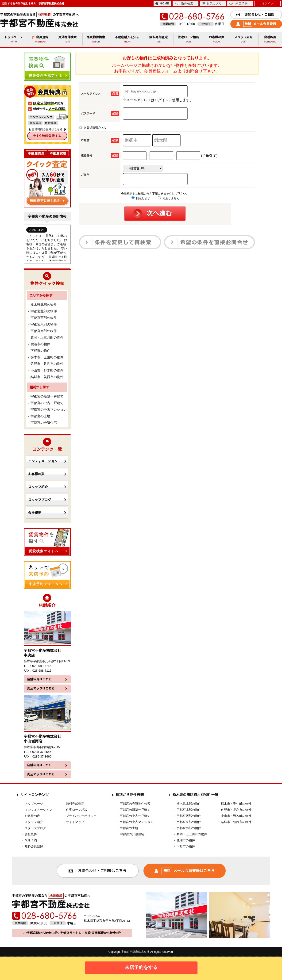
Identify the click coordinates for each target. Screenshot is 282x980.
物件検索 (184, 3)
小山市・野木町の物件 (47, 370)
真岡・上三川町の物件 (47, 337)
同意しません (168, 198)
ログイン (267, 4)
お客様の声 (47, 474)
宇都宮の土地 (40, 416)
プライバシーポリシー (81, 816)
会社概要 (47, 513)
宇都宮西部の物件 (44, 318)
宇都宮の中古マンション (49, 410)
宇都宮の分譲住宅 (44, 423)
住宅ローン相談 (77, 810)
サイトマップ (75, 822)
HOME (162, 4)
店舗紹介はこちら (47, 679)
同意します (141, 198)
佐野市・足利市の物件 (47, 364)
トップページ (34, 804)
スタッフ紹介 (47, 487)
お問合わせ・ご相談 (255, 15)
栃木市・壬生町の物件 (47, 357)
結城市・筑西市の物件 (47, 377)
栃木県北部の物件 (44, 305)
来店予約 (239, 3)
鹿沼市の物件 (40, 344)
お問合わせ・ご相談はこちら (97, 871)
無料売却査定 (75, 804)
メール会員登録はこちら (184, 871)
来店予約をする (141, 967)
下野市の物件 (40, 351)
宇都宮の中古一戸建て (47, 403)
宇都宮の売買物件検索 (135, 804)
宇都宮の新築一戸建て (47, 396)
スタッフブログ (47, 500)
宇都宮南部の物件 (44, 331)
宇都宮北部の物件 (44, 311)
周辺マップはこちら (47, 688)
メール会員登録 (256, 24)
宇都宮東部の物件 (44, 324)
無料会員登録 (34, 846)
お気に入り (212, 3)
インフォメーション (47, 461)
